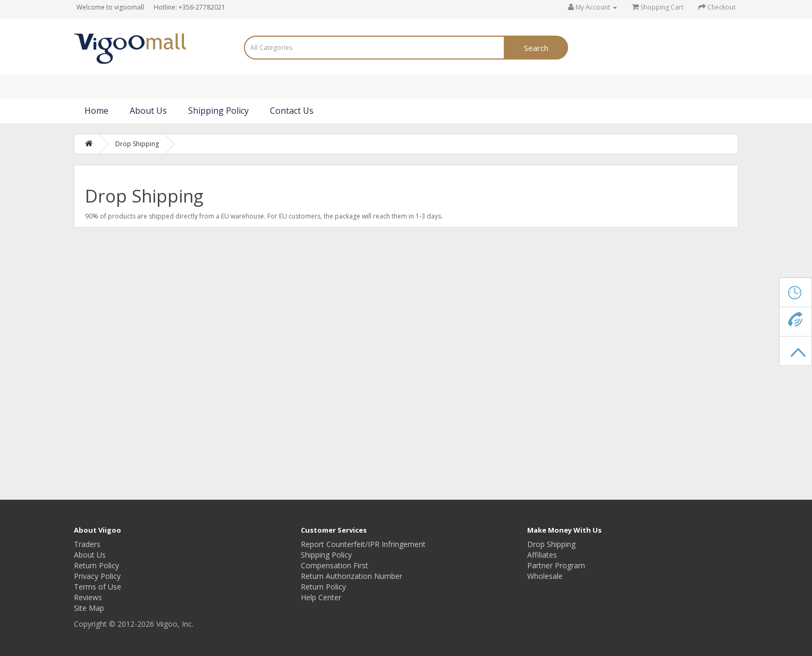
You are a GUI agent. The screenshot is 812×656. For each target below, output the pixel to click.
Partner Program (556, 565)
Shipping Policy (218, 111)
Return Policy (96, 565)
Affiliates (542, 555)
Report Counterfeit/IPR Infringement (363, 544)
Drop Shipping (137, 144)
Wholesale (545, 576)
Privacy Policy (97, 576)
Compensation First (335, 565)
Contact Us (292, 111)
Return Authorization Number (352, 576)
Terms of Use (98, 587)
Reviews (88, 597)
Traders (87, 544)
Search (536, 48)
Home (96, 111)
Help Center (321, 597)
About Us (148, 111)
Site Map (89, 608)
